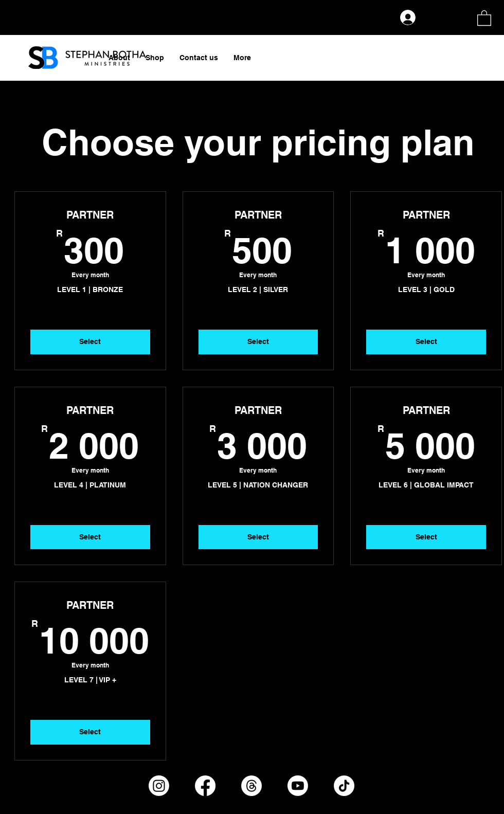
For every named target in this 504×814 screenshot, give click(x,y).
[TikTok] (344, 786)
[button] (484, 17)
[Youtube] (298, 786)
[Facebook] (205, 786)
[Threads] (251, 786)
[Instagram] (159, 786)
